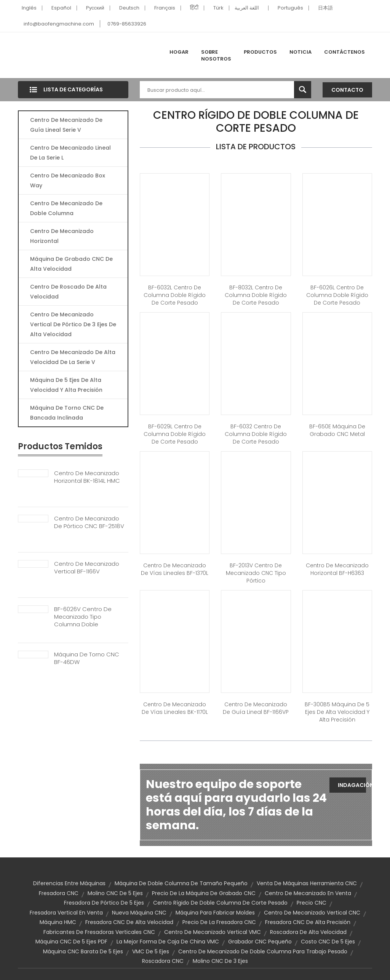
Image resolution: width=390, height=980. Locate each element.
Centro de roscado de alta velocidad (68, 292)
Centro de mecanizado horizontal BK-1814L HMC (87, 477)
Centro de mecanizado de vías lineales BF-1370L (175, 569)
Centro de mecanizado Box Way (68, 180)
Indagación (352, 785)
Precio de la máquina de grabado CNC (204, 893)
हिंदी (194, 8)
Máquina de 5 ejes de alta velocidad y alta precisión (66, 385)
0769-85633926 (127, 24)
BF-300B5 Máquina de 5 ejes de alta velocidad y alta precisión (337, 712)
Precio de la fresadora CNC (219, 922)
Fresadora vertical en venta (66, 913)
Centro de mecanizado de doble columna (66, 208)
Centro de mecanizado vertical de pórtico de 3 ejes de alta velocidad (73, 324)
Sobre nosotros (216, 55)
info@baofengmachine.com (59, 24)
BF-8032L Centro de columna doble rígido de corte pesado (256, 295)
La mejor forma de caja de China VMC (168, 942)
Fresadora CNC (59, 893)
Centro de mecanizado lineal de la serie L (70, 153)
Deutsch (129, 8)
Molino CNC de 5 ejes (115, 893)
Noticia (300, 52)
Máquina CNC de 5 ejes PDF (71, 942)
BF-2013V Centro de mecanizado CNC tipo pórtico (256, 573)
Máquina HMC (58, 922)
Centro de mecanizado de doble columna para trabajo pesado (263, 951)
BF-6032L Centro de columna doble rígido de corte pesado (175, 295)
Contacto (347, 90)
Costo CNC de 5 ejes (328, 942)
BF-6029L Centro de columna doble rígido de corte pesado (175, 434)
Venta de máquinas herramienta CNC (307, 883)
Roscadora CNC (163, 961)
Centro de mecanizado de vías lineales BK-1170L (175, 708)
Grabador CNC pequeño (260, 942)
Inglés (29, 8)
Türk (218, 8)
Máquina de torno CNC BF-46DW (87, 658)
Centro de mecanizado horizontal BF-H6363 (337, 569)
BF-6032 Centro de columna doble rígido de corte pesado (256, 434)
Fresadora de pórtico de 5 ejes (104, 903)
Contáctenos (344, 52)
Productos (260, 52)
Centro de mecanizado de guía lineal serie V (66, 125)
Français (165, 8)
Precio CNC (312, 903)
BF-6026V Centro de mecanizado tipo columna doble (83, 617)
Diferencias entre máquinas (69, 883)
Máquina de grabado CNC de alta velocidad (71, 264)
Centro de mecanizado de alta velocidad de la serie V (73, 357)
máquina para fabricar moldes (215, 913)
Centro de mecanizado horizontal (62, 236)
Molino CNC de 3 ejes (220, 961)
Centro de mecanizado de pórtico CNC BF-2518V (89, 522)
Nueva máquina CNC (139, 913)
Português (290, 8)
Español (61, 8)
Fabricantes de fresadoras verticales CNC (99, 932)
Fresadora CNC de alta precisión (308, 922)
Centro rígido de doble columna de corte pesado (220, 903)
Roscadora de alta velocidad (308, 932)
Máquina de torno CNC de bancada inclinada (67, 413)
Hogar (179, 52)
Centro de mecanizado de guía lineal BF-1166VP (256, 708)
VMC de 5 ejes (151, 951)
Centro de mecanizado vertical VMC (213, 932)
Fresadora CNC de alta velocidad (129, 922)
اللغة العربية (247, 8)
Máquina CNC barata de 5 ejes (83, 951)
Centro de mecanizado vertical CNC (312, 913)
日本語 (325, 8)
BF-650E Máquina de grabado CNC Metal (337, 430)
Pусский (95, 8)
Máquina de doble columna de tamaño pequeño (181, 883)
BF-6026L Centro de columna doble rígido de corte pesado (337, 295)
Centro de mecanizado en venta (308, 893)
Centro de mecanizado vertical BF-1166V (87, 568)
